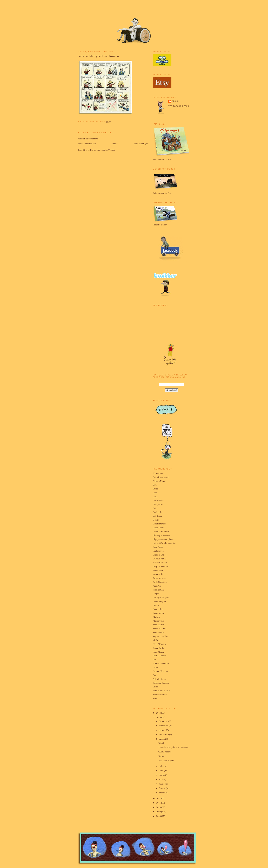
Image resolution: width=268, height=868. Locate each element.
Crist (155, 508)
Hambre (162, 756)
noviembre (164, 726)
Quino (156, 667)
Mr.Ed (156, 640)
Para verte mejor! (166, 761)
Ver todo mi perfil (179, 106)
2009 (159, 812)
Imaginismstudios (161, 566)
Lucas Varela (159, 613)
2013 (159, 717)
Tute (155, 698)
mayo (162, 775)
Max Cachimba (160, 628)
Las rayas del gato (161, 597)
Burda (156, 489)
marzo (162, 784)
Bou (155, 485)
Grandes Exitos (160, 555)
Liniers (156, 605)
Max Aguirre (159, 625)
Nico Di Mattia (160, 644)
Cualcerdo (157, 512)
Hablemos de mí (160, 562)
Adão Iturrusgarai (161, 477)
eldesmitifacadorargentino (164, 543)
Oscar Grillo (158, 648)
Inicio (115, 144)
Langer (156, 593)
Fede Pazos (158, 547)
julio (161, 766)
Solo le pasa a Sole (161, 691)
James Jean (158, 570)
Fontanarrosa (159, 551)
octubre (163, 730)
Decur (175, 101)
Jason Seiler (158, 574)
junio (162, 770)
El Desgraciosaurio (161, 535)
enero (162, 793)
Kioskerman (158, 590)
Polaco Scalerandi (161, 663)
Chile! (161, 743)
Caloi (155, 493)
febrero (162, 788)
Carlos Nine (158, 500)
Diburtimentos (159, 524)
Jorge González (160, 582)
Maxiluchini (158, 632)
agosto (162, 739)
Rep (155, 675)
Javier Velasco (159, 578)
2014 (159, 713)
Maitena (156, 617)
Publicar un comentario (88, 139)
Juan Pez (157, 586)
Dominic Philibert (161, 531)
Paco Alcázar (159, 652)
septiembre (164, 734)
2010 (159, 807)
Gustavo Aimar (160, 559)
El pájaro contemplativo (163, 539)
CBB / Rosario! (165, 752)
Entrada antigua (141, 144)
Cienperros (158, 504)
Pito (155, 660)
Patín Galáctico (160, 656)
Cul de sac (157, 516)
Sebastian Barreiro (161, 683)
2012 (159, 798)
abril (161, 779)
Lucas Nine (158, 609)
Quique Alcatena (160, 671)
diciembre (164, 721)
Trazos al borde (160, 695)
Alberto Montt (159, 481)
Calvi (155, 497)
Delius (156, 520)
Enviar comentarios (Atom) (102, 150)
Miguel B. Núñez (160, 636)
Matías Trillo (159, 621)
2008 (159, 816)
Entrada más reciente (87, 144)
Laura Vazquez (159, 601)
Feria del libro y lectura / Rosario (98, 56)
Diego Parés (158, 528)
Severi (156, 687)
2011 (159, 803)
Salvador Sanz (159, 679)
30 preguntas (159, 473)
